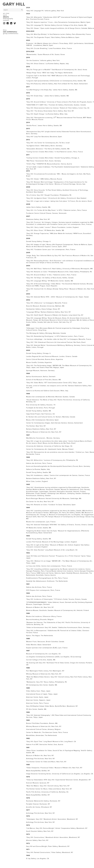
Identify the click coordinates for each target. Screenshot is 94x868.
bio (4, 30)
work (5, 15)
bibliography (8, 19)
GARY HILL (14, 4)
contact (6, 20)
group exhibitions (10, 33)
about (5, 17)
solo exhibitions (10, 32)
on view (6, 13)
